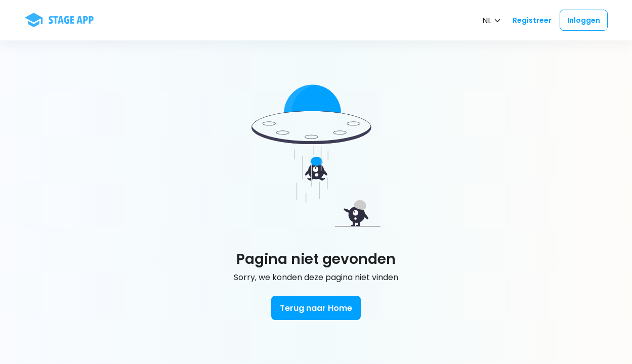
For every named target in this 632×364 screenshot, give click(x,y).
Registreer (532, 20)
